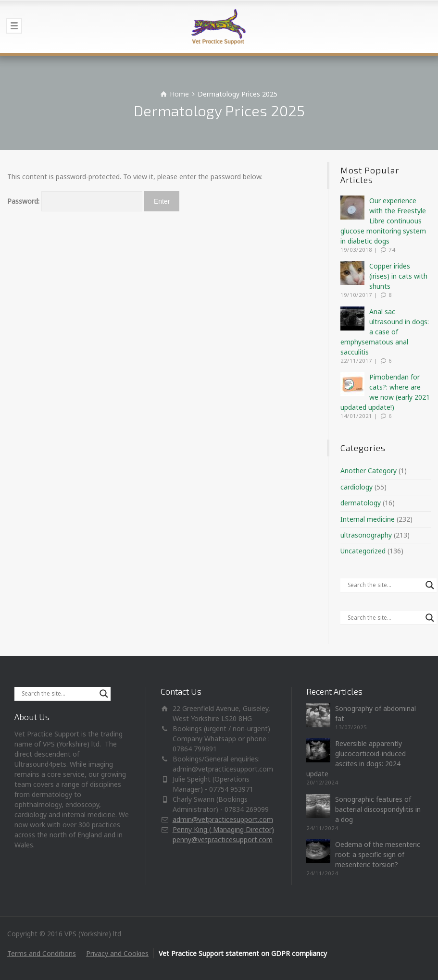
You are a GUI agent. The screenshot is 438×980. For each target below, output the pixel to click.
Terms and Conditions (42, 953)
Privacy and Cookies (117, 953)
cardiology (357, 487)
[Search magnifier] (430, 585)
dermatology (361, 503)
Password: (75, 201)
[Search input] (384, 585)
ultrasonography (366, 535)
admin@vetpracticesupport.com (223, 819)
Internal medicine (368, 519)
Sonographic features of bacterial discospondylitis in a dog (378, 809)
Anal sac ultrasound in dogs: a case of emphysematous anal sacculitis (385, 332)
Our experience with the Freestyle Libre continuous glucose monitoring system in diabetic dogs (383, 221)
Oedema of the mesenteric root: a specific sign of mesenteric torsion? (378, 854)
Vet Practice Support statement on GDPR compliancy (243, 953)
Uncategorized (363, 551)
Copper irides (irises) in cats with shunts (398, 276)
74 (392, 250)
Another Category (369, 471)
